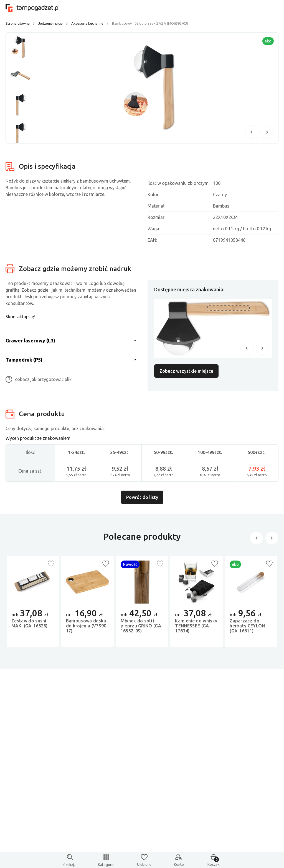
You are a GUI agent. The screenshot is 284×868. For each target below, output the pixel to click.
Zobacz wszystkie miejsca (186, 371)
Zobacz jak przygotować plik (39, 379)
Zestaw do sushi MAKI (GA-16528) (30, 626)
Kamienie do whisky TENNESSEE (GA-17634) (196, 629)
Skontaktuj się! (20, 317)
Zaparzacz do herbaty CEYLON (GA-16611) (247, 629)
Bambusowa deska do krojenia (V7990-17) (87, 629)
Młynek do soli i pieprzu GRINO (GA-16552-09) (142, 629)
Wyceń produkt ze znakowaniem (38, 440)
